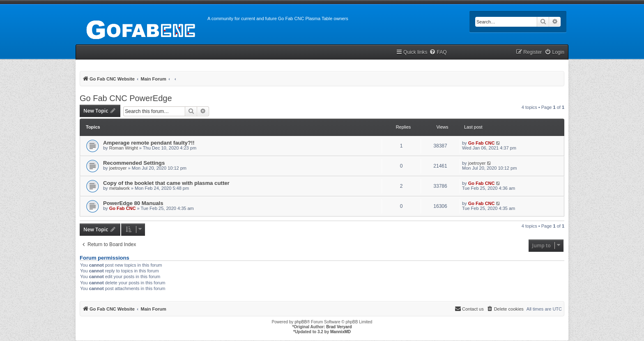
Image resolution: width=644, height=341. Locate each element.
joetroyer (118, 168)
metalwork (120, 188)
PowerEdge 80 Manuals (133, 203)
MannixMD (340, 332)
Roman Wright (124, 148)
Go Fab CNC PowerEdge (126, 98)
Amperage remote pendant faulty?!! (149, 143)
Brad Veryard (339, 327)
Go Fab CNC (482, 143)
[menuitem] (438, 52)
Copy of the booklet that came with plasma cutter (166, 183)
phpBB (301, 322)
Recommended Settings (134, 163)
